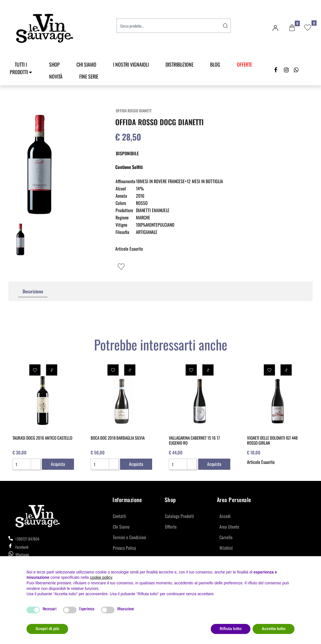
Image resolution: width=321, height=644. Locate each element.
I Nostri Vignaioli (131, 64)
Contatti (119, 516)
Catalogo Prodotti (179, 516)
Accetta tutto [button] (274, 629)
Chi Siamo (86, 64)
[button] (292, 28)
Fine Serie (89, 76)
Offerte (171, 527)
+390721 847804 (24, 539)
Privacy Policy (124, 548)
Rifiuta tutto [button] (231, 629)
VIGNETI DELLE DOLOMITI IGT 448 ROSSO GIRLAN (272, 440)
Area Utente (229, 527)
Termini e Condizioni (130, 537)
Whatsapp (22, 554)
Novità (56, 76)
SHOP (54, 64)
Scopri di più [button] (47, 629)
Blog (215, 64)
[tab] (33, 291)
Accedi (225, 516)
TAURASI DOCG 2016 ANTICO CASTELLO (42, 438)
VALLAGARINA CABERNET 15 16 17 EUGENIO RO (194, 440)
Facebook (18, 547)
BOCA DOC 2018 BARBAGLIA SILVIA (118, 438)
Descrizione (33, 291)
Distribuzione (179, 64)
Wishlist (226, 548)
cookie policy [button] (101, 577)
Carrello (226, 537)
